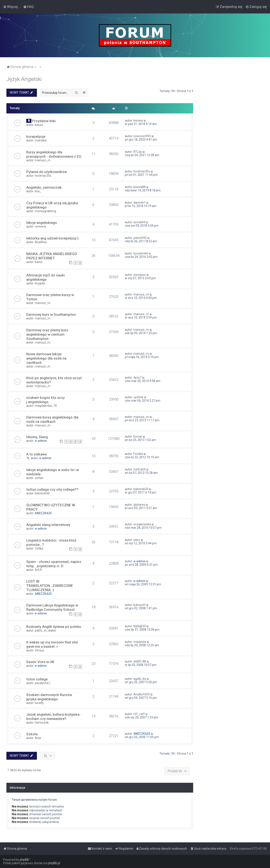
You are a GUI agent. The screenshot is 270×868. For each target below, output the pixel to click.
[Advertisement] (232, 140)
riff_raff (139, 714)
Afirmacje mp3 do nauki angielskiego (45, 277)
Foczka (138, 454)
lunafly (39, 703)
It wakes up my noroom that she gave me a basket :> (52, 644)
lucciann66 (141, 253)
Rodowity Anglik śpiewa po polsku (54, 627)
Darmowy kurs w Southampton (51, 314)
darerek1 (139, 203)
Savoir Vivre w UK (40, 662)
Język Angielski (24, 79)
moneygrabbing (45, 211)
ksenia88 (139, 187)
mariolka (41, 140)
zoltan (39, 478)
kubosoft (139, 605)
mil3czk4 (139, 469)
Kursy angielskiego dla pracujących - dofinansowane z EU (54, 154)
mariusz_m (43, 160)
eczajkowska (142, 524)
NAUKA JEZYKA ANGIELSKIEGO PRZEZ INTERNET (52, 256)
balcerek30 (42, 493)
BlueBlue (41, 242)
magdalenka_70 (46, 406)
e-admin (41, 441)
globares (139, 505)
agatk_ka (140, 679)
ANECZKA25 (43, 513)
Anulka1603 (142, 694)
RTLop (138, 152)
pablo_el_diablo (45, 630)
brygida (40, 283)
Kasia (38, 262)
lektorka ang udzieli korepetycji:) (52, 238)
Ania (38, 738)
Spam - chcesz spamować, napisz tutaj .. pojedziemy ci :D (54, 564)
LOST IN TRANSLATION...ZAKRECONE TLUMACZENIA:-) (50, 586)
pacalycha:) (42, 683)
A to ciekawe (36, 454)
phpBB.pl (54, 863)
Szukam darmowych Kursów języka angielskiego (49, 697)
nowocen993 (142, 136)
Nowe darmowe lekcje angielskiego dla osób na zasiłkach (46, 358)
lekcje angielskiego (42, 223)
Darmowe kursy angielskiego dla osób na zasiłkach (52, 419)
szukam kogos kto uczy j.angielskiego (45, 400)
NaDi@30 (140, 626)
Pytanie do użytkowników (47, 172)
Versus (39, 650)
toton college (37, 679)
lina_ (38, 191)
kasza (39, 125)
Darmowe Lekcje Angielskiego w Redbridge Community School (52, 607)
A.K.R (38, 570)
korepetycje (36, 137)
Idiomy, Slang (37, 437)
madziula (140, 642)
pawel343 (140, 238)
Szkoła (32, 734)
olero (137, 540)
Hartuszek (42, 723)
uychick (138, 397)
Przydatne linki (44, 121)
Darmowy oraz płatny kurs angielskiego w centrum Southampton (47, 334)
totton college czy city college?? (52, 489)
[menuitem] (28, 7)
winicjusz (140, 275)
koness (138, 120)
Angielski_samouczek (44, 187)
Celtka (39, 548)
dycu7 (137, 377)
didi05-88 (140, 661)
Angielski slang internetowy (48, 525)
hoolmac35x (43, 176)
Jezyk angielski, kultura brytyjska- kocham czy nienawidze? (53, 717)
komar (138, 436)
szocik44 (139, 222)
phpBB (24, 860)
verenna (40, 226)
